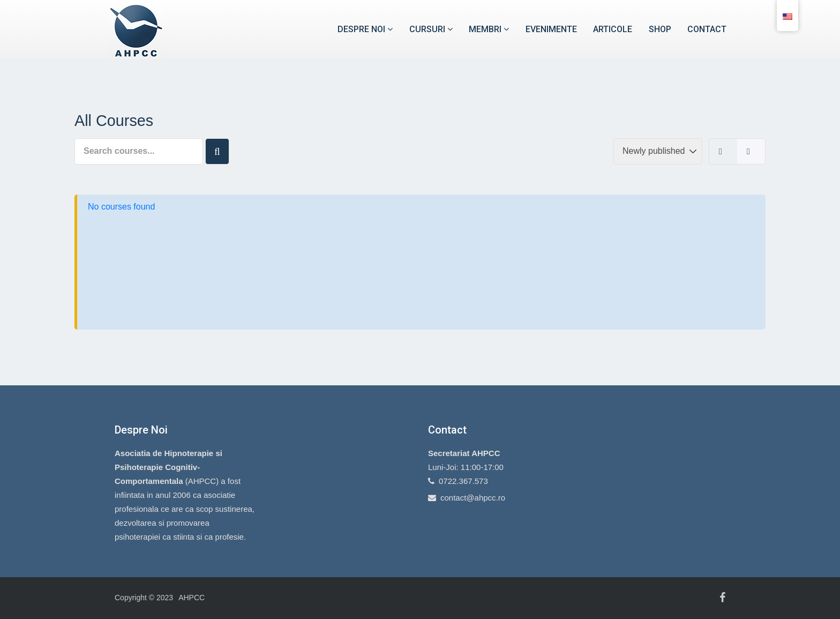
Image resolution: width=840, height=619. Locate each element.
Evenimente (551, 29)
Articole (613, 29)
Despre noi (365, 29)
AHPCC (192, 598)
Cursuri (431, 29)
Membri (489, 29)
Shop (660, 29)
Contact (707, 29)
